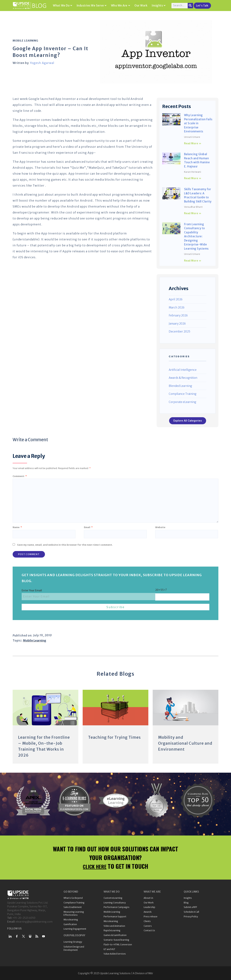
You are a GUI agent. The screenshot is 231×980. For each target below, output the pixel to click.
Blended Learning (180, 386)
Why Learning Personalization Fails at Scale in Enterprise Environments (198, 123)
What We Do (63, 6)
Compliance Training (183, 394)
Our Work (141, 6)
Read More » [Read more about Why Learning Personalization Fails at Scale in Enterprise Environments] (193, 143)
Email (88, 527)
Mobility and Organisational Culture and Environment (182, 743)
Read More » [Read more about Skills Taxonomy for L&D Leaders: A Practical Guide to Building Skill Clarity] (193, 213)
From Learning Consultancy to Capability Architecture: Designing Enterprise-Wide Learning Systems (196, 236)
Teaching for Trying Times (115, 737)
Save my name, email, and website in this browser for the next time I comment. (65, 545)
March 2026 (177, 307)
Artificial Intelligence (183, 370)
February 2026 (178, 315)
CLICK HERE (95, 865)
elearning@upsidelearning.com (34, 921)
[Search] (190, 6)
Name (17, 527)
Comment (20, 476)
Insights (159, 6)
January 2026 (177, 324)
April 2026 (176, 299)
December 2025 (179, 332)
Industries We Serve (92, 6)
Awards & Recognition (183, 378)
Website (160, 527)
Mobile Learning (25, 41)
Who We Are (121, 6)
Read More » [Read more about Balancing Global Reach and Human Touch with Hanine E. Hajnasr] (193, 178)
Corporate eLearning (182, 402)
